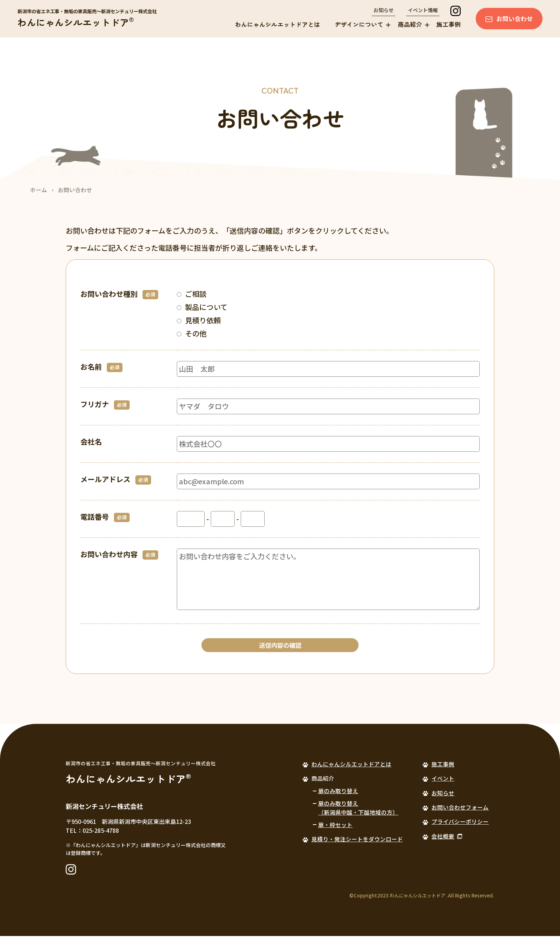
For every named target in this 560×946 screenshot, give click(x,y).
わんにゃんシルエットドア (76, 22)
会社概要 (443, 846)
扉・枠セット (335, 835)
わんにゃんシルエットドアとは (277, 24)
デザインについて (359, 24)
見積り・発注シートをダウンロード (357, 849)
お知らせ (384, 10)
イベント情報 (423, 10)
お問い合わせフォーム (460, 817)
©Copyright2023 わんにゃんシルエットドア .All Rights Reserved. (422, 905)
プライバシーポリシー (460, 832)
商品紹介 (410, 24)
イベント (443, 788)
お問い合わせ (515, 19)
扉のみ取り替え (338, 801)
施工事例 (449, 24)
